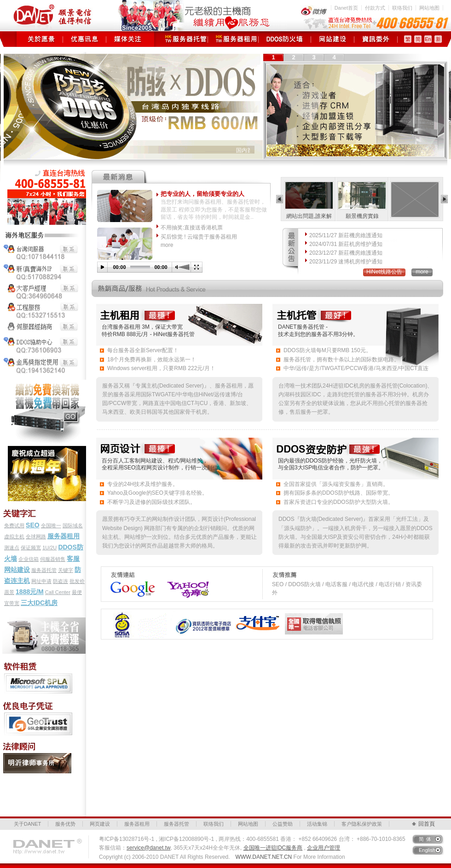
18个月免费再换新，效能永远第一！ (152, 360)
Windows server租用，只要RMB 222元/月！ (161, 368)
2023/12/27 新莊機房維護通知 (346, 253)
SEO (33, 525)
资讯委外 (376, 39)
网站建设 (17, 570)
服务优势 (65, 824)
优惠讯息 (84, 39)
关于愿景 (41, 39)
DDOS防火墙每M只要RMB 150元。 (327, 350)
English (427, 850)
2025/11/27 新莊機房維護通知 (346, 235)
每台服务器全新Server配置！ (143, 350)
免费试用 (14, 525)
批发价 (77, 581)
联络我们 (402, 8)
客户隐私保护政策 (362, 824)
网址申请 (41, 581)
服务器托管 (182, 39)
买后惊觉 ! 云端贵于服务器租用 (199, 237)
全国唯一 (51, 525)
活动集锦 (317, 824)
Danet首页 (346, 8)
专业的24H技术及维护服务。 (143, 484)
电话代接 (363, 584)
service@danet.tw (149, 848)
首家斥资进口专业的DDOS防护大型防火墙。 (338, 502)
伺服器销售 (53, 559)
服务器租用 (233, 39)
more (167, 245)
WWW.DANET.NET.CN (264, 857)
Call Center (58, 592)
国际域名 (73, 525)
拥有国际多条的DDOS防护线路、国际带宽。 (338, 493)
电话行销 (390, 584)
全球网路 (36, 537)
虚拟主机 (14, 537)
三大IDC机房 (39, 603)
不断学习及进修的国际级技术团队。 (151, 502)
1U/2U (49, 548)
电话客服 (336, 584)
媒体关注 (128, 39)
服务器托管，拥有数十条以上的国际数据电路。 (341, 360)
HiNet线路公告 (384, 272)
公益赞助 (283, 824)
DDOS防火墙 (285, 39)
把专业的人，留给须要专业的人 (202, 194)
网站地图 (429, 8)
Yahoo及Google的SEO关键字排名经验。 (157, 493)
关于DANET (27, 824)
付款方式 (375, 8)
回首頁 (427, 824)
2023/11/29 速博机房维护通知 (346, 262)
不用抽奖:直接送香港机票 (192, 228)
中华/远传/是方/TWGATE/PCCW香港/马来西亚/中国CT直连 (356, 368)
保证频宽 (31, 548)
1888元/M (30, 592)
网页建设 (332, 39)
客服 (73, 559)
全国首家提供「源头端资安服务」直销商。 (336, 484)
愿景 (9, 592)
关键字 (66, 570)
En (428, 39)
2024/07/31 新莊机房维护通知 (346, 244)
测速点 (12, 548)
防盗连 (61, 581)
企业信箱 (29, 559)
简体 (426, 839)
